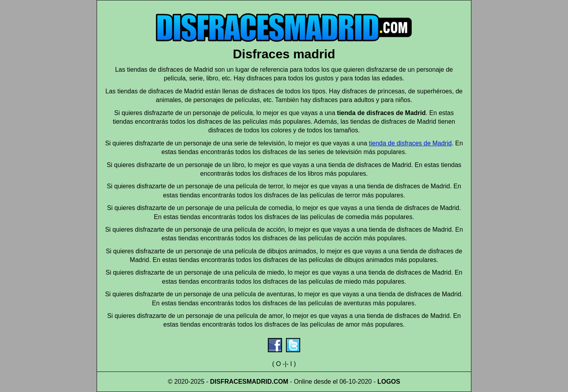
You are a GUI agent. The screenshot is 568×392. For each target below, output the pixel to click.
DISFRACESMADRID (241, 382)
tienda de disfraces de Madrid (410, 143)
